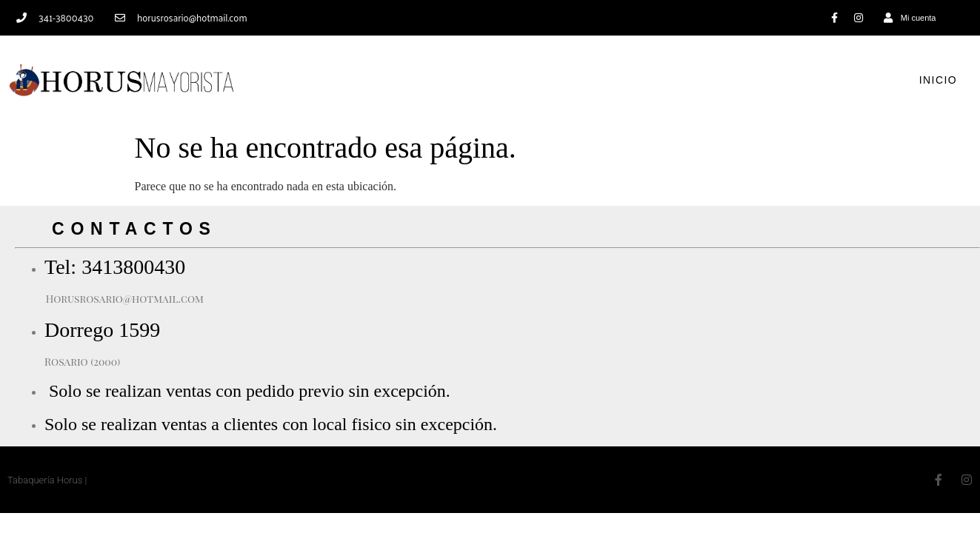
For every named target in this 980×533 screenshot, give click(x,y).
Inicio (938, 80)
